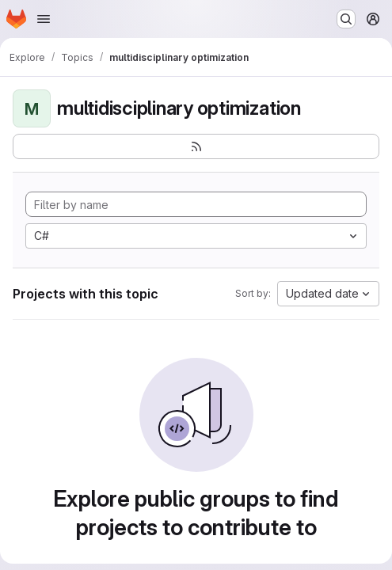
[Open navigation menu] (44, 19)
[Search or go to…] (346, 19)
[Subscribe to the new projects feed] (196, 146)
